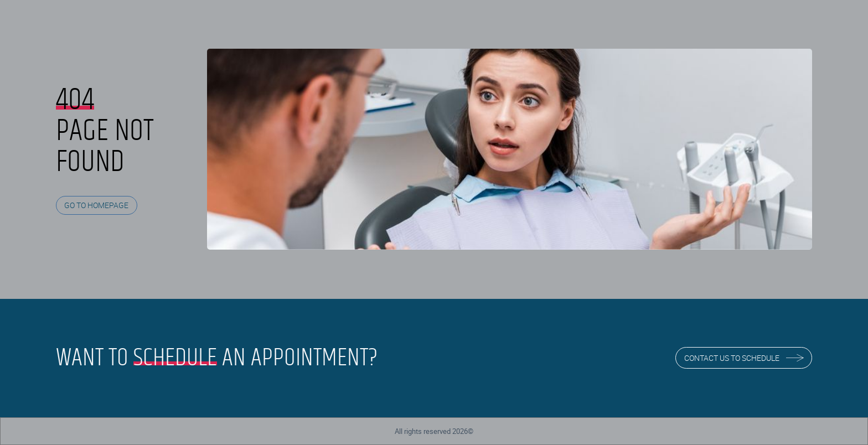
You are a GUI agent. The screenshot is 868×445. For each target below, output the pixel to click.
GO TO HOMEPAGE (96, 205)
